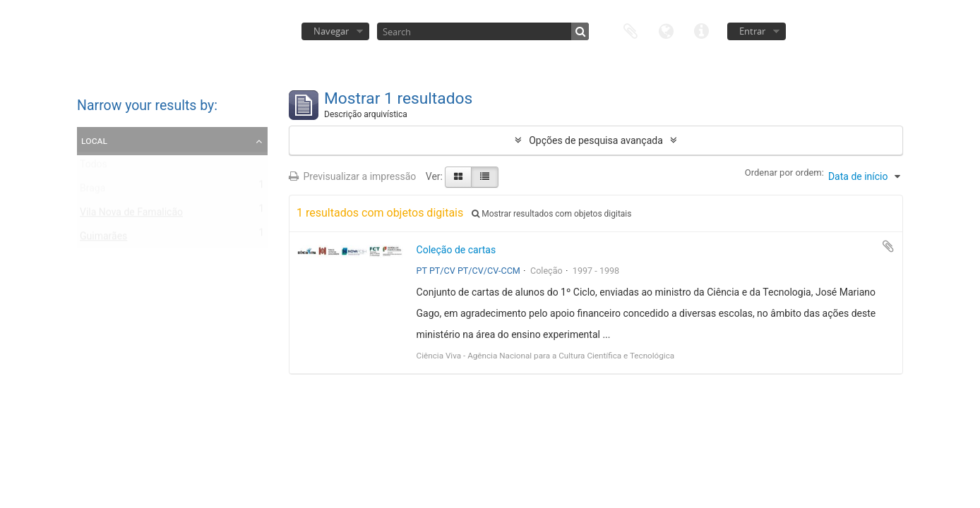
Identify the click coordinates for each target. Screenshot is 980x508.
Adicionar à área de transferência (888, 246)
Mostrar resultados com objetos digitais (551, 214)
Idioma (666, 30)
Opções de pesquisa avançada (596, 140)
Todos (94, 167)
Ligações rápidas (701, 30)
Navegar (331, 31)
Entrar (752, 31)
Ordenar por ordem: (784, 173)
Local (94, 140)
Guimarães (103, 239)
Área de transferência (631, 30)
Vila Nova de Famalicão (131, 215)
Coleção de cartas (456, 250)
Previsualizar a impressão (352, 176)
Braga (92, 191)
